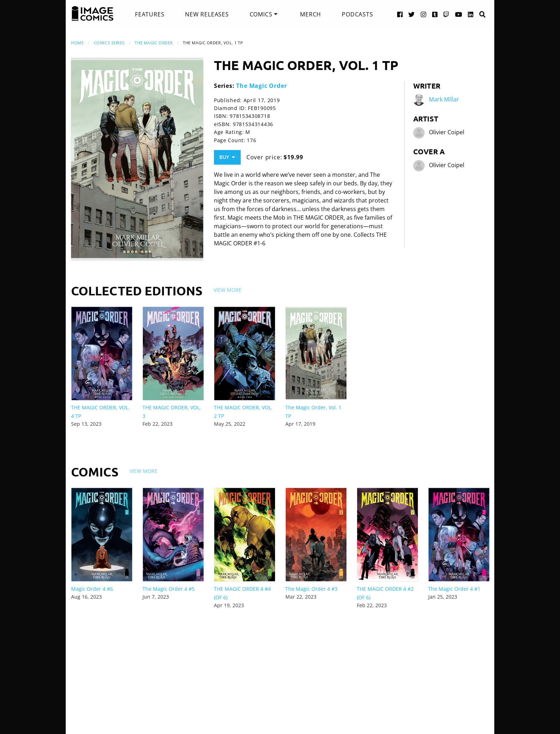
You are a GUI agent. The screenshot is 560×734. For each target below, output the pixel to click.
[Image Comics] (92, 14)
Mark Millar (444, 99)
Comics (261, 14)
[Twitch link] (446, 14)
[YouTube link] (459, 14)
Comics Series (109, 43)
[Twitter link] (412, 14)
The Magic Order (154, 43)
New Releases (207, 14)
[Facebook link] (400, 14)
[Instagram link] (424, 14)
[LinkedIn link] (471, 14)
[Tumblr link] (435, 14)
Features (150, 14)
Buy (227, 157)
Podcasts (357, 14)
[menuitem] (150, 14)
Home (77, 43)
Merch (311, 14)
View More (227, 290)
